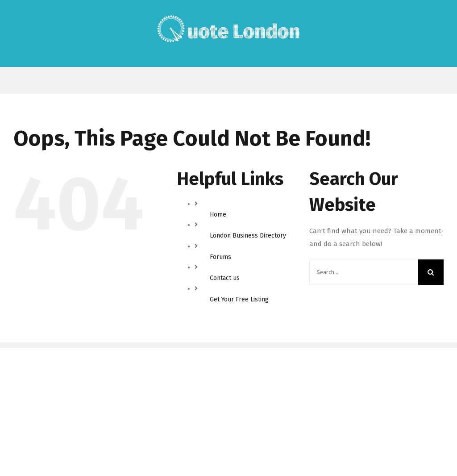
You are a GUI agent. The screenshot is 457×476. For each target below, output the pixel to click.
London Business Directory (248, 236)
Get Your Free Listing (239, 299)
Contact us (225, 278)
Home (218, 215)
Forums (220, 257)
